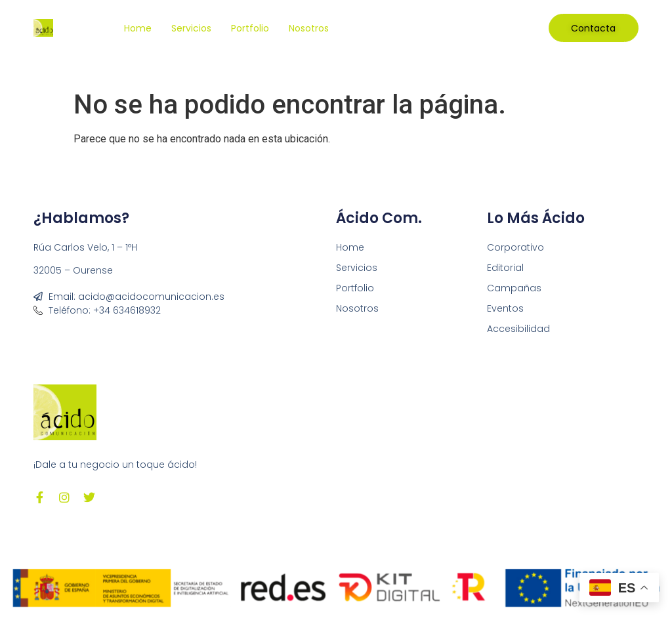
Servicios (191, 28)
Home (138, 28)
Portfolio (250, 28)
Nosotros (309, 28)
